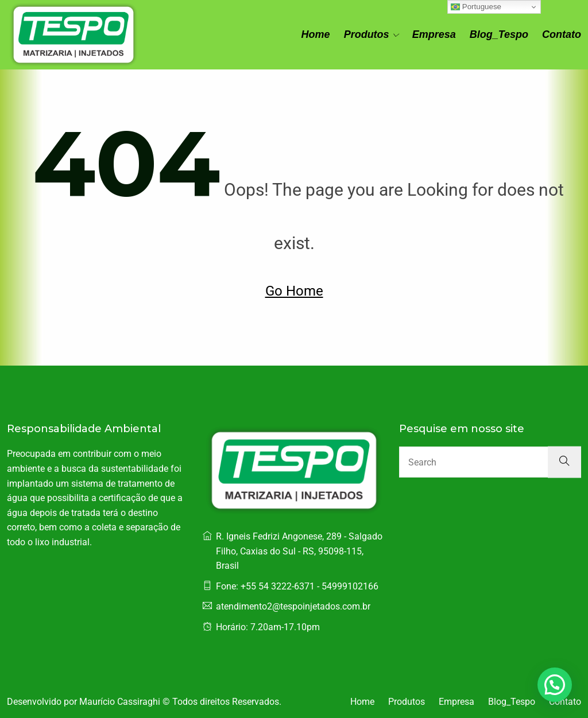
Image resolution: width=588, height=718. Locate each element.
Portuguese (476, 7)
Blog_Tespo (499, 34)
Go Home (294, 291)
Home (316, 34)
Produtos (367, 34)
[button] (555, 685)
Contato (562, 34)
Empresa (434, 34)
